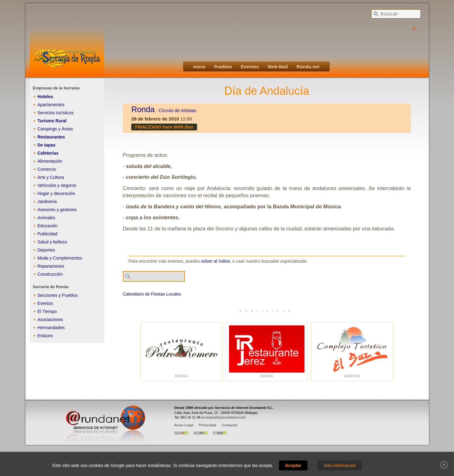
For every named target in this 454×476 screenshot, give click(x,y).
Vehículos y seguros (57, 185)
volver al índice (216, 261)
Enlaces (45, 336)
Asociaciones (50, 320)
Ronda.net (308, 67)
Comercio (47, 169)
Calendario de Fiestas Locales (152, 294)
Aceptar (293, 465)
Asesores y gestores (57, 210)
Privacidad (208, 425)
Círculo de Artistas (178, 110)
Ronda (143, 109)
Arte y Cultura (51, 177)
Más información (340, 465)
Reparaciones (51, 266)
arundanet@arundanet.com (224, 417)
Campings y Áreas (55, 129)
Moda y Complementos (60, 258)
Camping (352, 352)
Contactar (230, 425)
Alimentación (50, 161)
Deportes (46, 250)
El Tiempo (47, 311)
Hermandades (51, 328)
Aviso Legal (184, 425)
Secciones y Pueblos (58, 295)
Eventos (250, 67)
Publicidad (48, 234)
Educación (48, 226)
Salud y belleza (52, 242)
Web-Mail (278, 67)
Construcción (50, 274)
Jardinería (47, 202)
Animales (47, 218)
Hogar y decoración (56, 193)
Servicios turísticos (56, 113)
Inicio (199, 67)
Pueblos (223, 67)
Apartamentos (51, 105)
